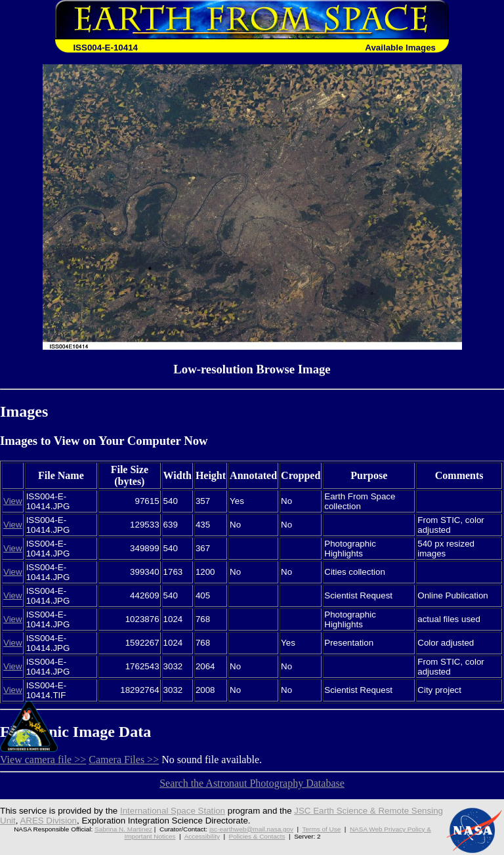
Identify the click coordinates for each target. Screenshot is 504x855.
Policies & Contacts (257, 836)
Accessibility (202, 836)
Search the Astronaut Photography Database (252, 783)
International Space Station (173, 811)
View (13, 501)
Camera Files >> (124, 760)
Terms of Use (322, 829)
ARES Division (48, 821)
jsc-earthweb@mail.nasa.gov (251, 829)
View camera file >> (43, 760)
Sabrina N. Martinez (123, 829)
